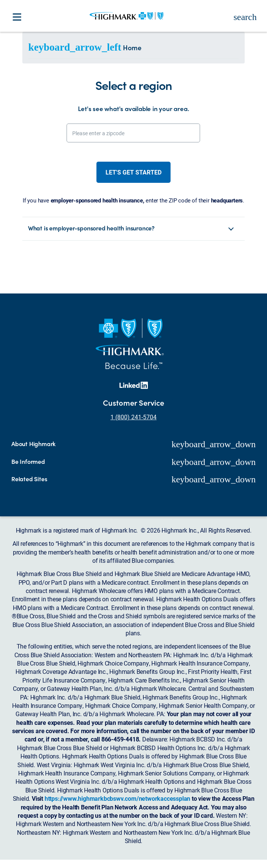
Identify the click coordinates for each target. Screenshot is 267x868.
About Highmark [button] (33, 444)
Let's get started (133, 172)
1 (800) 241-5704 (133, 417)
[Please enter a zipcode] (133, 133)
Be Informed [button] (28, 462)
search (245, 17)
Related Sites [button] (29, 479)
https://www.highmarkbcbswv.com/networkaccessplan (117, 798)
